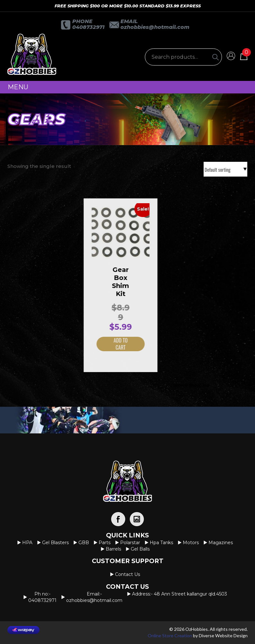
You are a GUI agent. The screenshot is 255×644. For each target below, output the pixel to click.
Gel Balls (140, 549)
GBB (84, 543)
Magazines (221, 543)
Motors (191, 543)
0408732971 (88, 27)
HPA (27, 543)
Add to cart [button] (114, 344)
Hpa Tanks (161, 543)
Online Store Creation (170, 635)
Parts (105, 543)
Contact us (127, 574)
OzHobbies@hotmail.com (155, 27)
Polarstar (130, 543)
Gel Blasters (55, 543)
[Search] (215, 57)
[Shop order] (225, 169)
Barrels (113, 549)
